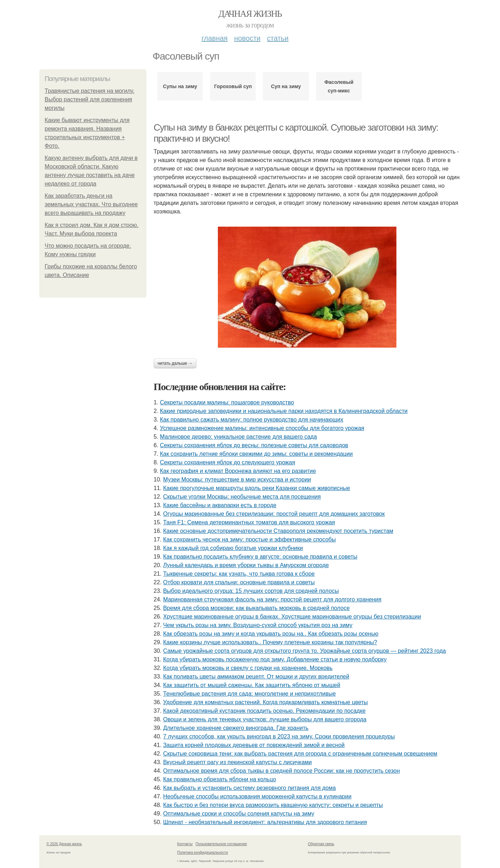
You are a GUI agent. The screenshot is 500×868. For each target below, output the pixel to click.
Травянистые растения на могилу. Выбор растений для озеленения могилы (89, 99)
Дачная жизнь (250, 14)
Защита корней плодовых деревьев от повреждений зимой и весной (254, 745)
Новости (247, 38)
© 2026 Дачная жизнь (64, 844)
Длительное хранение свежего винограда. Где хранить (236, 728)
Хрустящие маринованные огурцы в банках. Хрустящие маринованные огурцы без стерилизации (292, 617)
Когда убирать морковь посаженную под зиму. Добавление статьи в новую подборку (275, 659)
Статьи (277, 38)
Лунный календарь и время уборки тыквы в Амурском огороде (246, 565)
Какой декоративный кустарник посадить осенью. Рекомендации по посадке (264, 711)
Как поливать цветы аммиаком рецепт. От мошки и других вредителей (256, 677)
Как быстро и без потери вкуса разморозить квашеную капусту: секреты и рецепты (273, 805)
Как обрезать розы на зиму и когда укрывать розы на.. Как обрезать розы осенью (271, 634)
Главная (214, 38)
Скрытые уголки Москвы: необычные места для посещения (242, 497)
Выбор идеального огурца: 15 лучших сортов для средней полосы (251, 591)
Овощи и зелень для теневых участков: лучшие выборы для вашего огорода (265, 719)
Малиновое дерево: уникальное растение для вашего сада (239, 437)
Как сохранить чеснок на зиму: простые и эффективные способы (250, 539)
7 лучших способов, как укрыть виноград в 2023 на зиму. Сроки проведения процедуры (279, 736)
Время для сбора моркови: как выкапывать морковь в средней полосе (256, 608)
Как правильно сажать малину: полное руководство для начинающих (252, 420)
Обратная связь (321, 844)
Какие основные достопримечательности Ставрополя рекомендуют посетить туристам (278, 531)
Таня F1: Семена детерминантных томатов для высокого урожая (249, 522)
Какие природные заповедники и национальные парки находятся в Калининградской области (284, 411)
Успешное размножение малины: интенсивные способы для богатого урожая (262, 428)
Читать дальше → (175, 363)
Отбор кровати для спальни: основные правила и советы (239, 582)
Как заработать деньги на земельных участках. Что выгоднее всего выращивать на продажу (91, 204)
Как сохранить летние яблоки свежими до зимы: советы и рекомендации (256, 454)
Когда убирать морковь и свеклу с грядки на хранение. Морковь (248, 668)
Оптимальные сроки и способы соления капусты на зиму (239, 814)
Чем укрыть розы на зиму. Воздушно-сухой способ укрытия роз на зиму (258, 625)
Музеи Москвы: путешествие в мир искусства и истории (237, 480)
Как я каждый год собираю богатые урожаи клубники (233, 548)
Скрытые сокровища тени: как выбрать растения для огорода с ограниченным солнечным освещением (300, 754)
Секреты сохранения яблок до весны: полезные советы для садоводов (254, 445)
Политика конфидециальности (202, 852)
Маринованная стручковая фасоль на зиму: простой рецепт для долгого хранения (272, 599)
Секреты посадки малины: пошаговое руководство (227, 402)
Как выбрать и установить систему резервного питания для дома (249, 788)
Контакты (185, 844)
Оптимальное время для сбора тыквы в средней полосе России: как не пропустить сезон (282, 771)
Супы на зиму (180, 86)
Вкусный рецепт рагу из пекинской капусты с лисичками (237, 762)
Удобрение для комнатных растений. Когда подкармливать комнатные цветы (266, 702)
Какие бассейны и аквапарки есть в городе (220, 505)
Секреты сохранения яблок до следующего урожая (228, 462)
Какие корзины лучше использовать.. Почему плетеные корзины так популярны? (270, 642)
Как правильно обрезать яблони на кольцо (220, 779)
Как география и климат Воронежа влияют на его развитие (238, 471)
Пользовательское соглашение (221, 844)
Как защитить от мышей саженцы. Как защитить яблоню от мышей (252, 685)
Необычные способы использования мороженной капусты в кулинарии (257, 796)
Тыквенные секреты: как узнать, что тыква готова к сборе (239, 574)
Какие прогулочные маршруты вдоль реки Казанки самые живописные (257, 488)
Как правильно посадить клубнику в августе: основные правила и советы (260, 557)
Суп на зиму (286, 86)
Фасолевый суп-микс (339, 86)
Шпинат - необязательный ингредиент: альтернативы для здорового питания (265, 822)
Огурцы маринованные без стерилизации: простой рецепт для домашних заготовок (274, 514)
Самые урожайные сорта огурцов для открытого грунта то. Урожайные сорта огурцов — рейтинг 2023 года (305, 651)
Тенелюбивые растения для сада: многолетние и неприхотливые (249, 694)
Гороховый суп (233, 86)
